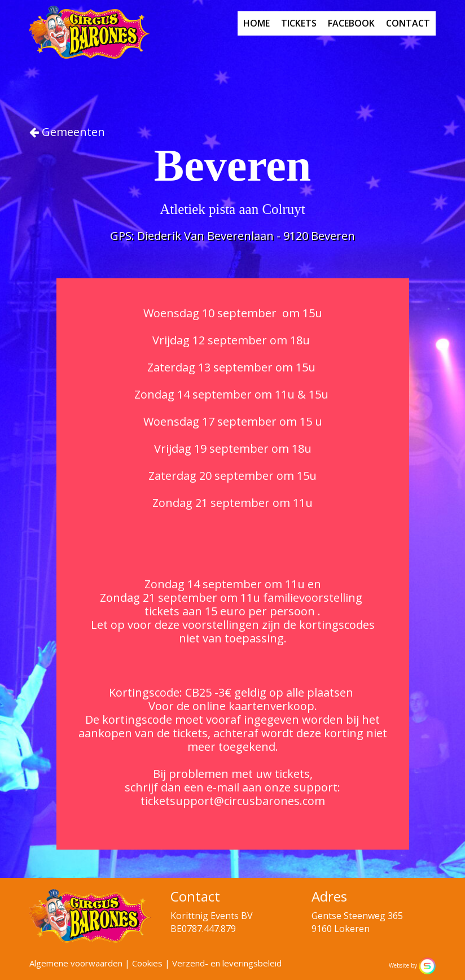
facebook (351, 23)
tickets (299, 23)
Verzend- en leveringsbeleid (227, 963)
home (256, 23)
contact (408, 23)
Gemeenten (67, 132)
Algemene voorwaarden (76, 963)
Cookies (147, 963)
